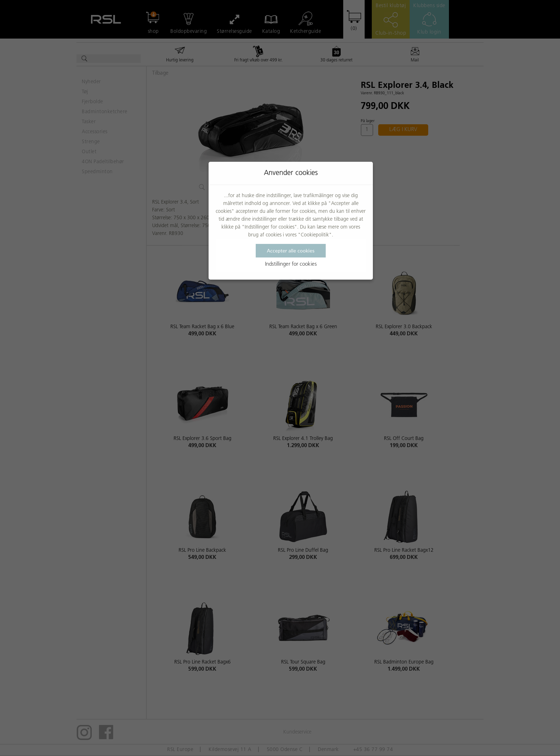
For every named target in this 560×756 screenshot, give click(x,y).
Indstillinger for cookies (291, 264)
